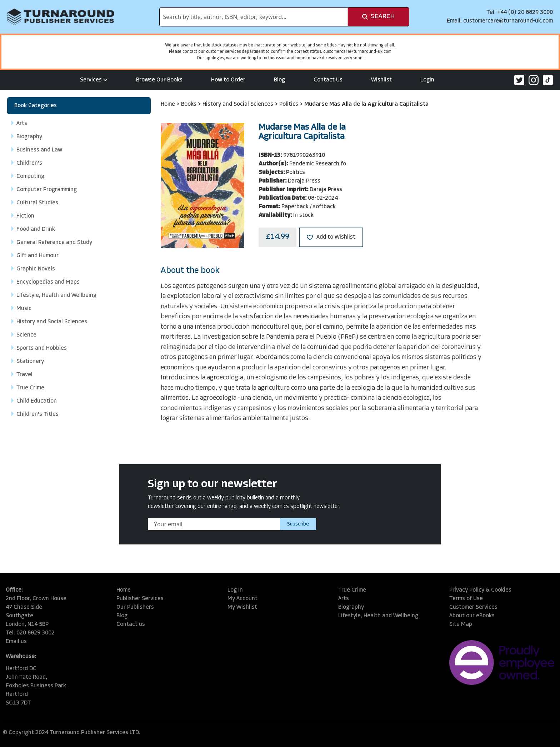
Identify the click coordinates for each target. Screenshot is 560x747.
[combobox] (254, 17)
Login (427, 80)
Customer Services (473, 607)
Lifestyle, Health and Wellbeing (378, 616)
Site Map (461, 624)
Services (94, 80)
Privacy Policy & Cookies (480, 590)
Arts (344, 599)
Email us (16, 642)
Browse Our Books (159, 80)
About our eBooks (472, 616)
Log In (235, 590)
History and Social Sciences (239, 104)
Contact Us (328, 80)
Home (169, 104)
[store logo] (61, 17)
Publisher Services (140, 599)
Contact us (131, 624)
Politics (289, 104)
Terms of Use (466, 599)
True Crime (352, 590)
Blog (279, 80)
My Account (242, 599)
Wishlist (381, 80)
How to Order (228, 80)
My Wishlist (242, 607)
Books (189, 104)
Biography (351, 607)
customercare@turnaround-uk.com (508, 21)
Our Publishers (135, 607)
